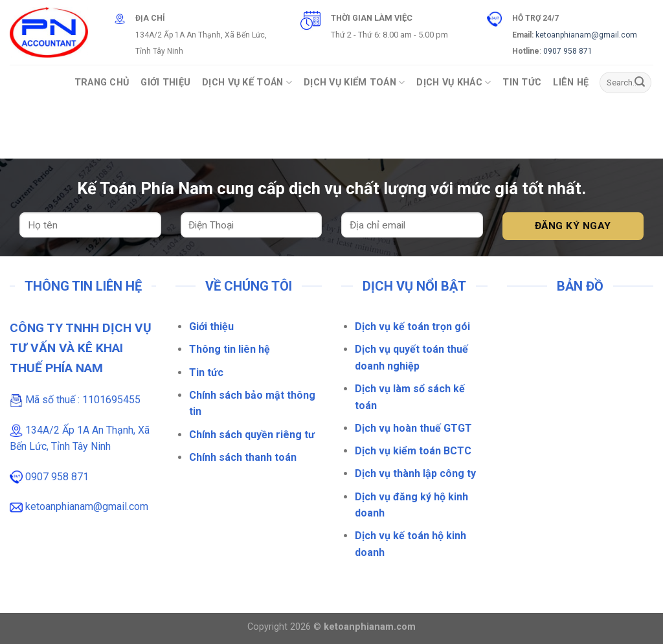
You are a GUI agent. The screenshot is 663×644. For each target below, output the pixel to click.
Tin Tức (522, 83)
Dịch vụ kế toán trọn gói (412, 327)
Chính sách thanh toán (243, 457)
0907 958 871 (568, 51)
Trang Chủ (102, 83)
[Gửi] (640, 83)
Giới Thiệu (165, 83)
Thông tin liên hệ (230, 349)
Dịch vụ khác (454, 83)
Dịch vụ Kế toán (247, 83)
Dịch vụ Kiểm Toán (354, 83)
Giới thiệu (211, 327)
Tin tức (206, 372)
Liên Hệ (571, 83)
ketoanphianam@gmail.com (586, 35)
